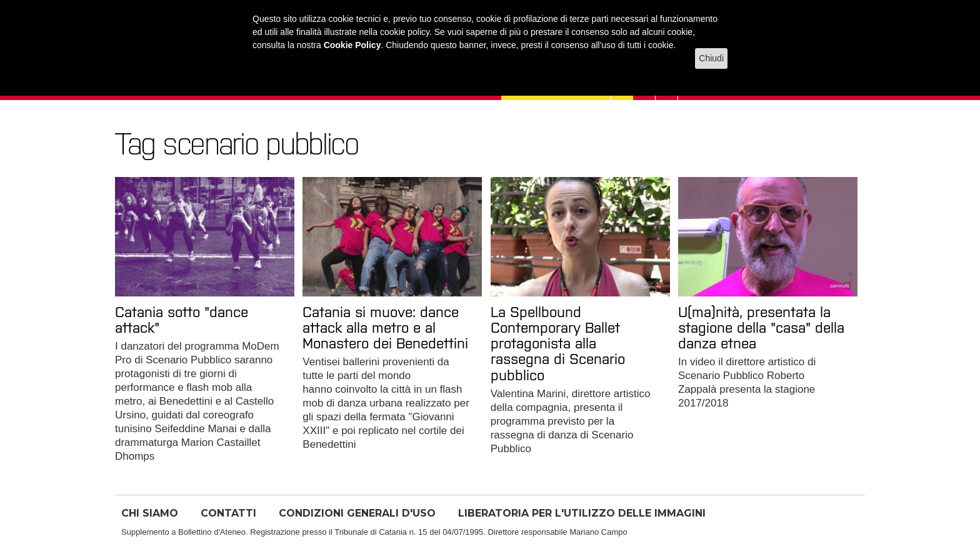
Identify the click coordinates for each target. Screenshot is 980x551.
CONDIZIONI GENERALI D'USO (357, 513)
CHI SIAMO (150, 513)
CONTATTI (228, 513)
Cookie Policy (352, 45)
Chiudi (711, 58)
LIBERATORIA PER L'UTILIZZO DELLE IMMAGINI (582, 513)
